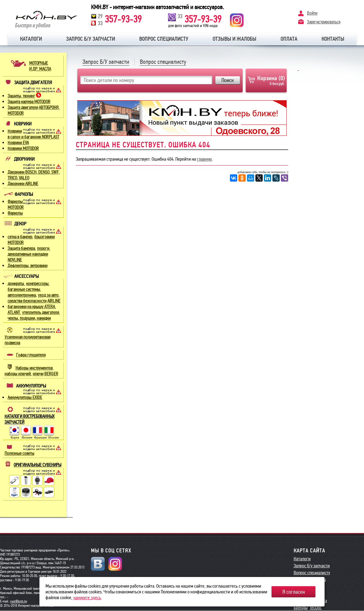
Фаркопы (15, 213)
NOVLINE (15, 260)
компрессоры (37, 284)
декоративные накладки (28, 254)
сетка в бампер (20, 237)
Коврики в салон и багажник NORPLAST (33, 134)
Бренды (301, 608)
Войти (312, 13)
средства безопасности (27, 301)
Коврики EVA (18, 143)
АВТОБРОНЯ (49, 108)
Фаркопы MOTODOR (16, 205)
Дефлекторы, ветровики (27, 266)
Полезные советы (19, 453)
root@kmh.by (19, 601)
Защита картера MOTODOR (29, 102)
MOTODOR (16, 113)
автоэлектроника (22, 295)
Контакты (333, 39)
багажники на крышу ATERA (31, 307)
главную (204, 159)
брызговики (44, 237)
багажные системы (24, 289)
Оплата (289, 39)
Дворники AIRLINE (23, 184)
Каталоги (31, 39)
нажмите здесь (87, 597)
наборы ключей (18, 374)
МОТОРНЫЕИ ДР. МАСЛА (40, 66)
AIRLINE (54, 301)
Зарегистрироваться (324, 22)
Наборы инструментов (34, 368)
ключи (38, 374)
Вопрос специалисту (164, 39)
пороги (43, 248)
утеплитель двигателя (40, 312)
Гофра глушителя (31, 355)
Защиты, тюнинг (21, 96)
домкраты (16, 284)
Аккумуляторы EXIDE (25, 398)
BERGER (51, 374)
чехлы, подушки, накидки (29, 318)
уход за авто (48, 295)
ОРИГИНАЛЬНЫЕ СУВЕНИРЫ (37, 465)
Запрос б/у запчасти (91, 39)
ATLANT (14, 312)
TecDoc (316, 608)
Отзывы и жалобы (234, 39)
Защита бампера (21, 248)
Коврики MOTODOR (23, 148)
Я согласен (294, 592)
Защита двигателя (23, 108)
